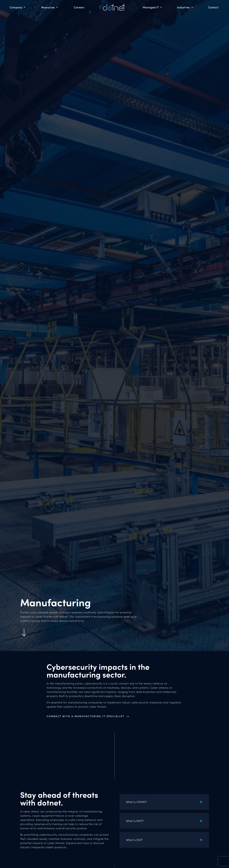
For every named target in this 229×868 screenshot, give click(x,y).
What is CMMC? (137, 802)
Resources (50, 7)
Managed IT (152, 7)
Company (17, 7)
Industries (185, 7)
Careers (79, 7)
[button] (164, 802)
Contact (213, 7)
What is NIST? (135, 821)
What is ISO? (134, 840)
